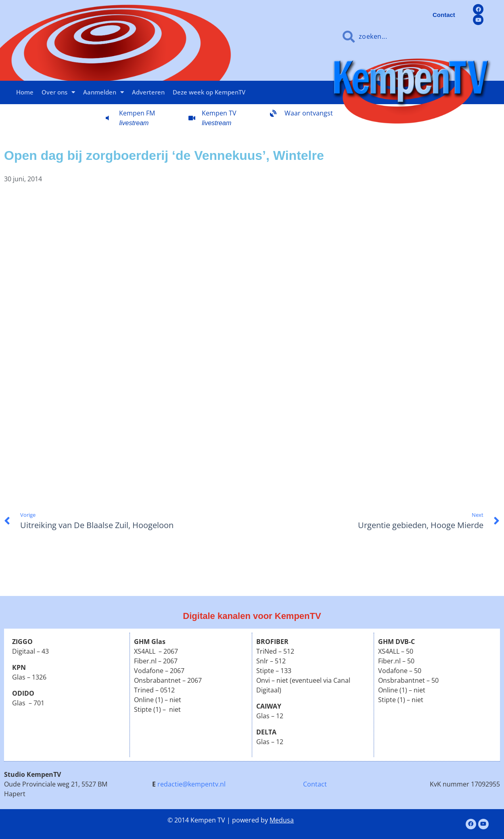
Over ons (58, 92)
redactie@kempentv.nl (191, 784)
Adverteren (148, 92)
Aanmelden (104, 92)
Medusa (282, 820)
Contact (315, 784)
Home (25, 92)
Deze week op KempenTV (209, 92)
